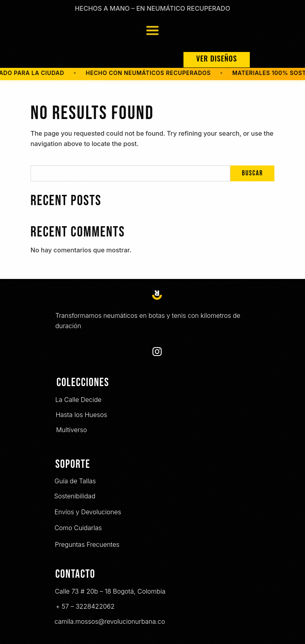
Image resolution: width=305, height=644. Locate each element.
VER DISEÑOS (217, 58)
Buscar (252, 173)
